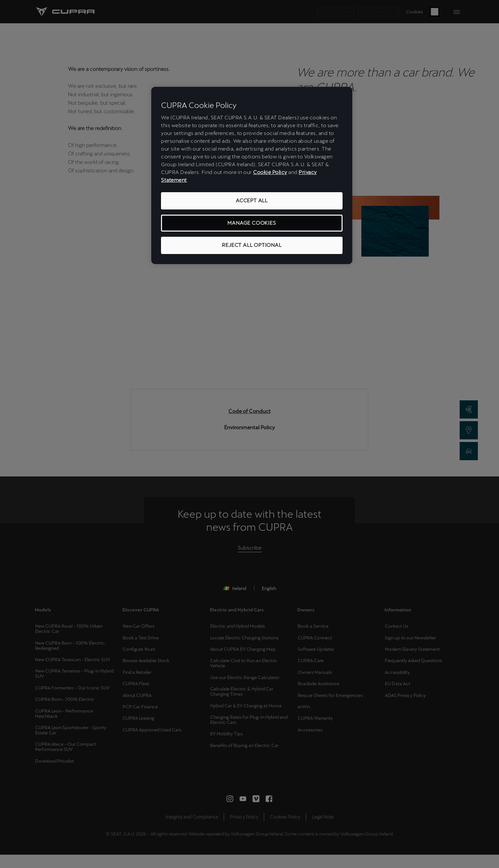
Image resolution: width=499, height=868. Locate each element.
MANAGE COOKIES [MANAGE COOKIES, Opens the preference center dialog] (252, 223)
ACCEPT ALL (252, 200)
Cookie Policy (270, 172)
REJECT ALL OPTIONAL (252, 245)
